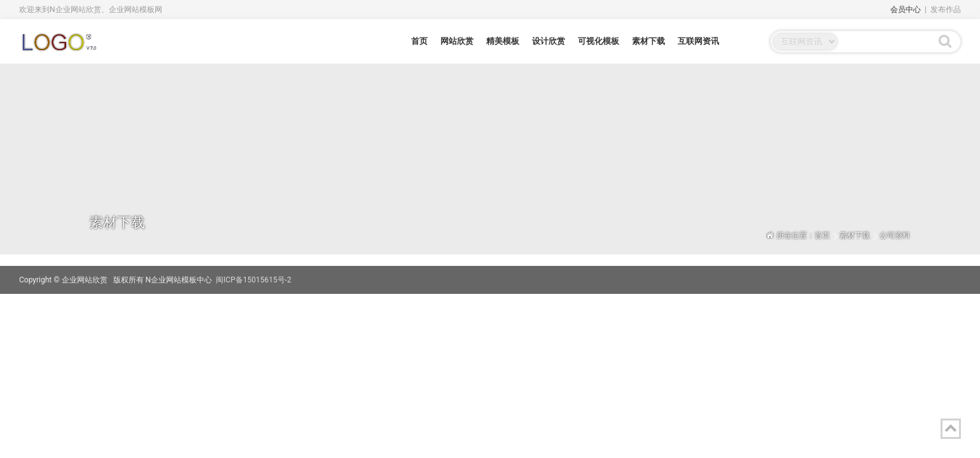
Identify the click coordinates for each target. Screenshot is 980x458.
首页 (419, 41)
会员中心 (906, 10)
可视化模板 (598, 41)
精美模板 (503, 41)
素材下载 (648, 41)
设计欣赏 (549, 41)
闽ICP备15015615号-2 (254, 280)
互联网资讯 (698, 41)
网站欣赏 (457, 41)
